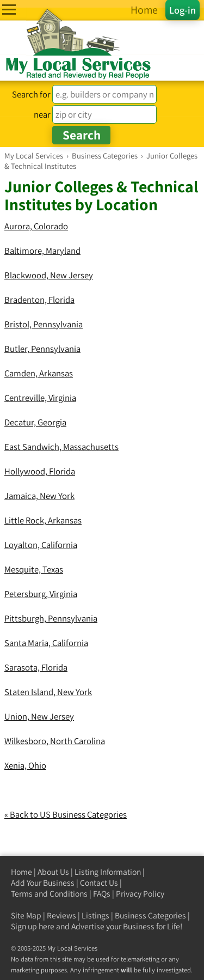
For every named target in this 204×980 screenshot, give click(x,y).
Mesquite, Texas (34, 569)
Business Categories (150, 915)
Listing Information (108, 872)
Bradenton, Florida (39, 300)
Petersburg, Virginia (41, 594)
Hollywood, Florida (40, 471)
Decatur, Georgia (35, 422)
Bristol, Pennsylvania (44, 324)
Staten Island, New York (48, 692)
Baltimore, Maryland (42, 251)
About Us (53, 872)
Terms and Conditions (49, 894)
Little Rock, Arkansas (43, 520)
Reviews (61, 915)
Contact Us (99, 883)
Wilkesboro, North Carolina (55, 741)
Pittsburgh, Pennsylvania (51, 618)
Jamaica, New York (39, 496)
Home (21, 872)
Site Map (26, 915)
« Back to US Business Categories (66, 814)
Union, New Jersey (39, 716)
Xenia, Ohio (25, 765)
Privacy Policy (140, 894)
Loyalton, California (41, 545)
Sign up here (33, 926)
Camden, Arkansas (39, 373)
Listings (95, 915)
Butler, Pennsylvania (42, 349)
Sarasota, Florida (36, 667)
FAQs (102, 894)
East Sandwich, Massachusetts (61, 447)
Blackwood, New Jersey (49, 275)
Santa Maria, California (46, 643)
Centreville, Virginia (40, 398)
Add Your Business (43, 883)
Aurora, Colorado (36, 226)
